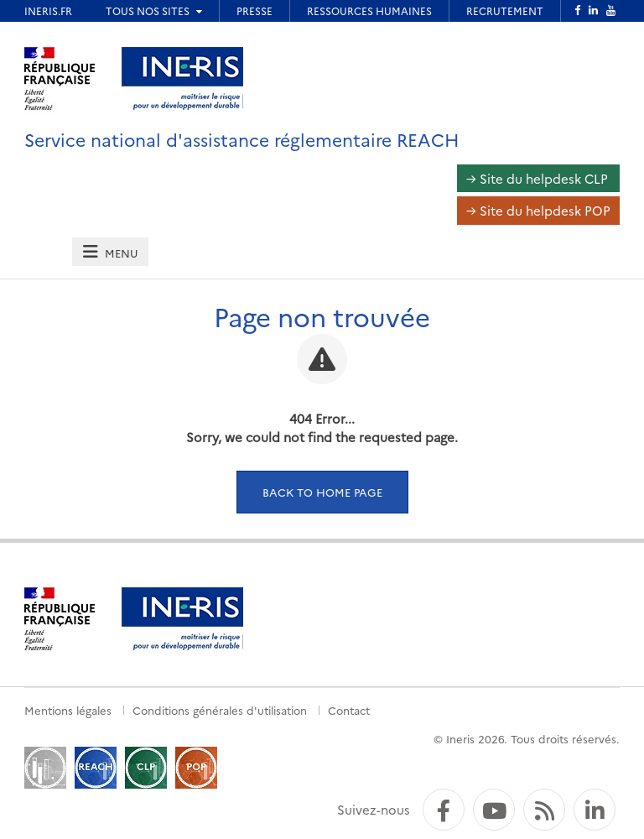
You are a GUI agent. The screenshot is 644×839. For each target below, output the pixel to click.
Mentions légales (68, 710)
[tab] (110, 252)
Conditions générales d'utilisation (220, 710)
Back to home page (322, 492)
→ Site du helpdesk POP (538, 210)
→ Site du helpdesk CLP (537, 178)
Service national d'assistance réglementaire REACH (242, 139)
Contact (349, 710)
